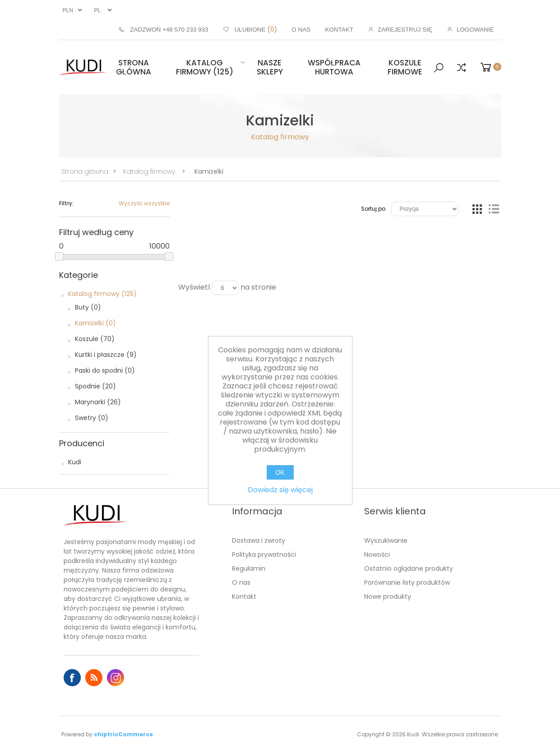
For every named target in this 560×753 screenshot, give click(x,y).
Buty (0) (88, 307)
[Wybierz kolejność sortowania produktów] (425, 209)
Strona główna (134, 67)
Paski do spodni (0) (105, 370)
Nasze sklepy (270, 67)
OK (280, 472)
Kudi (75, 462)
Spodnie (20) (95, 386)
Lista (494, 209)
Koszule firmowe (405, 67)
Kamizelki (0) (95, 323)
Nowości (377, 554)
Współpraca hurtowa (334, 67)
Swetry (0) (92, 418)
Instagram (116, 678)
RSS (94, 678)
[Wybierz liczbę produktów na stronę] (225, 288)
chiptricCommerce (123, 734)
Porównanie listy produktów (407, 582)
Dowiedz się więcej (280, 490)
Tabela (477, 209)
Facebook (72, 678)
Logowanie (475, 30)
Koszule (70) (95, 339)
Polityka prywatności (264, 554)
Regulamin (249, 568)
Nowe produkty (388, 596)
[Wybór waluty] (71, 10)
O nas (241, 582)
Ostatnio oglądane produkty (409, 568)
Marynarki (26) (98, 402)
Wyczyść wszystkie (144, 203)
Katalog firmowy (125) (205, 67)
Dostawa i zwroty (259, 540)
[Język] (102, 10)
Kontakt (244, 596)
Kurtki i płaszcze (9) (106, 355)
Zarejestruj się (405, 30)
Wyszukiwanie (386, 540)
